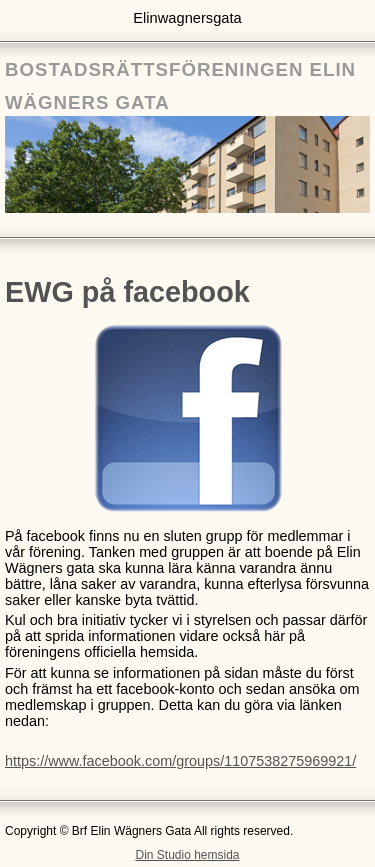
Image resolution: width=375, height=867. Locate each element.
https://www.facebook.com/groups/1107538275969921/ (180, 761)
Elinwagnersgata (187, 18)
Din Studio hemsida (187, 855)
